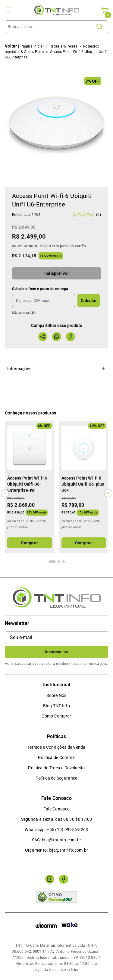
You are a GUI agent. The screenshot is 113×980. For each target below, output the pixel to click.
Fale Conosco (56, 809)
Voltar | (12, 46)
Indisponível (56, 273)
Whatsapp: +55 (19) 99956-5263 (56, 830)
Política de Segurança (57, 778)
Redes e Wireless (63, 46)
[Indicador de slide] (52, 562)
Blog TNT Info (56, 706)
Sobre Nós (56, 695)
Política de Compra (56, 757)
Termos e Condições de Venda (56, 747)
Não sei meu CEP (24, 313)
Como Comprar (56, 716)
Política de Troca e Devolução (56, 768)
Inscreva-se (56, 652)
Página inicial (32, 46)
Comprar (29, 543)
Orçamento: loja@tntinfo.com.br (56, 850)
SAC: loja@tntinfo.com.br (57, 840)
